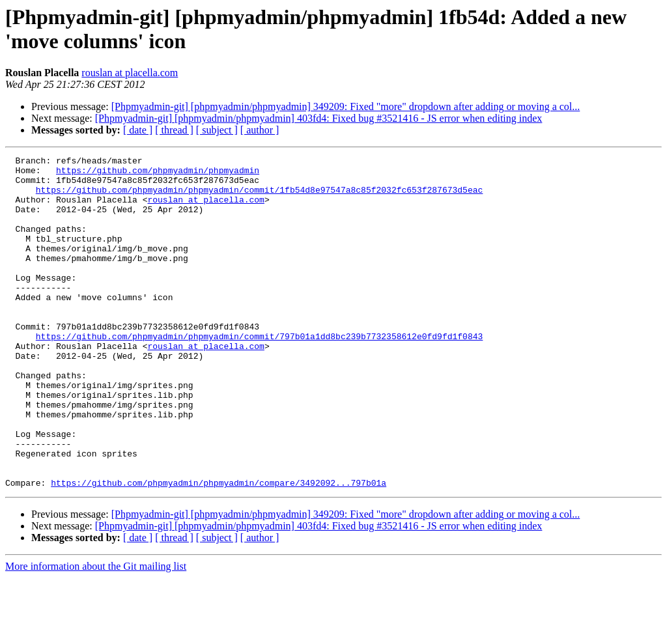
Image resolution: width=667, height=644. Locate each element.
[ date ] (138, 130)
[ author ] (260, 130)
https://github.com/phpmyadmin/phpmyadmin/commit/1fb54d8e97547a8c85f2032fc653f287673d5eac (259, 197)
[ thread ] (174, 130)
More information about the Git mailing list (96, 633)
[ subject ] (217, 130)
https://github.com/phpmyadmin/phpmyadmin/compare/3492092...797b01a (219, 549)
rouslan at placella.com (130, 73)
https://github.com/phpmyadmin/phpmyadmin (158, 174)
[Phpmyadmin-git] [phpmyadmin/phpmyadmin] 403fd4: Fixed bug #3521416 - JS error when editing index (319, 118)
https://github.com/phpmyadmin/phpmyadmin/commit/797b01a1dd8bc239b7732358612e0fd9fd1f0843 (259, 373)
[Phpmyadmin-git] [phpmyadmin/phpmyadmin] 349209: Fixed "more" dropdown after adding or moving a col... (346, 106)
